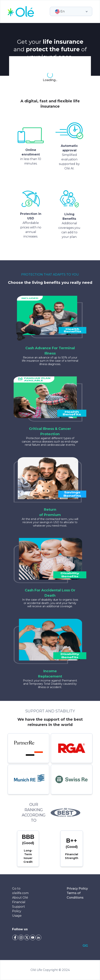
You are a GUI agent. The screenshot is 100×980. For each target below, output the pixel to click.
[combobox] (55, 11)
